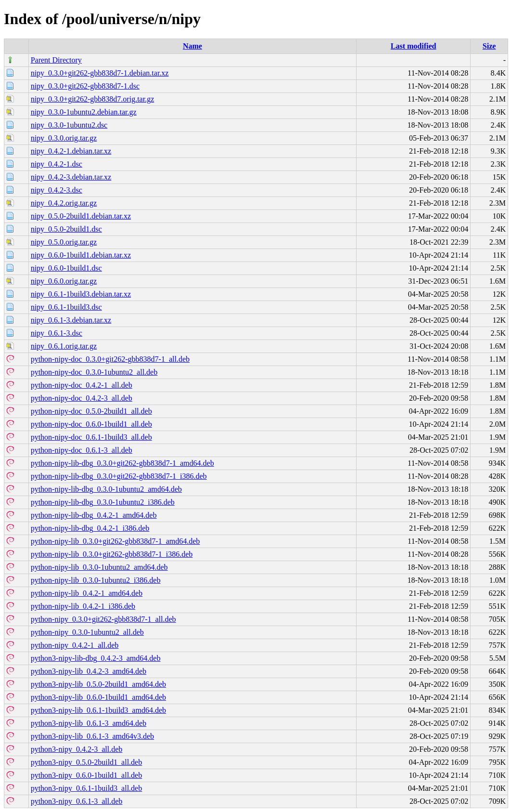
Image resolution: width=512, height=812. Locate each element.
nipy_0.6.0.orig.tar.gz (64, 281)
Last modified (414, 46)
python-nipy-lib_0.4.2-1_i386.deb (83, 606)
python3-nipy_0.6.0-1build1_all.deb (87, 775)
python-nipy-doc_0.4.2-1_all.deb (82, 385)
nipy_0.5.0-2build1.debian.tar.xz (81, 216)
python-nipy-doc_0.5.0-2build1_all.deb (91, 411)
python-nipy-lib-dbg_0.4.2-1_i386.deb (90, 528)
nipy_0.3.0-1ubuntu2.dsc (69, 125)
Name (192, 46)
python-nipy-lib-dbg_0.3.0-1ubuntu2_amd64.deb (106, 489)
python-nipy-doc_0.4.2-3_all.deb (82, 398)
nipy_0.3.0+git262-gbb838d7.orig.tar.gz (93, 99)
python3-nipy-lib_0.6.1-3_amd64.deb (89, 723)
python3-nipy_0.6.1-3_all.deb (77, 801)
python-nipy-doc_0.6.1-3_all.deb (82, 450)
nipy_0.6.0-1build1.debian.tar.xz (81, 255)
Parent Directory (56, 60)
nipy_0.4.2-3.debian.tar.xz (71, 177)
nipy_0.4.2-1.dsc (57, 164)
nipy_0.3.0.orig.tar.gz (64, 138)
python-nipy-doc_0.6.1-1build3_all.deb (91, 437)
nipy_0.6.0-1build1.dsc (66, 268)
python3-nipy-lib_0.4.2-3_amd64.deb (89, 671)
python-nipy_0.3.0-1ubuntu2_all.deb (87, 632)
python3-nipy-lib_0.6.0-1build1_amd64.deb (98, 697)
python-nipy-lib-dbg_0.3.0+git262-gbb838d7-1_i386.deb (119, 476)
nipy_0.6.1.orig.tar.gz (64, 346)
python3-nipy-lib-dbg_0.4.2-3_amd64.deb (96, 658)
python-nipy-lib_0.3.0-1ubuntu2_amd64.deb (99, 567)
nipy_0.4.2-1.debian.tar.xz (71, 151)
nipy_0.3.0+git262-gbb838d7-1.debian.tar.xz (100, 73)
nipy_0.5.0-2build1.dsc (66, 229)
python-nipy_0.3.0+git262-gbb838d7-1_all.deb (103, 619)
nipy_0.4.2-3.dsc (57, 190)
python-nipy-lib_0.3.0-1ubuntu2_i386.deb (96, 580)
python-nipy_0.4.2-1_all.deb (75, 645)
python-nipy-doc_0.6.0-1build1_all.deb (91, 424)
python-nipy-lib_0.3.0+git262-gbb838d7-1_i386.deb (112, 554)
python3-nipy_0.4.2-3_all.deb (77, 749)
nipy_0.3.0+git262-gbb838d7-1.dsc (85, 86)
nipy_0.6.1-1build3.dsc (66, 307)
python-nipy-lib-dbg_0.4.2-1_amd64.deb (94, 515)
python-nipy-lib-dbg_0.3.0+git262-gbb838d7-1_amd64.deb (122, 463)
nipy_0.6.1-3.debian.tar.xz (71, 320)
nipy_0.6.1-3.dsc (57, 333)
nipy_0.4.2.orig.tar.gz (64, 203)
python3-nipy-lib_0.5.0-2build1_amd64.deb (98, 684)
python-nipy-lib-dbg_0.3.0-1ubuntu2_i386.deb (103, 502)
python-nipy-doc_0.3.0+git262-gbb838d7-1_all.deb (110, 359)
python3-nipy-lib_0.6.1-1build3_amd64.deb (98, 710)
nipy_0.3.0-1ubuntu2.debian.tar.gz (84, 112)
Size (489, 46)
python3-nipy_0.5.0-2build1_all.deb (87, 762)
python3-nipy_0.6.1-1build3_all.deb (87, 788)
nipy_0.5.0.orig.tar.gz (64, 242)
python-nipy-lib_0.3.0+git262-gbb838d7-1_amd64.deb (115, 541)
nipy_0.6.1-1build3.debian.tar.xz (81, 294)
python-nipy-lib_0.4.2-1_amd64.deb (87, 593)
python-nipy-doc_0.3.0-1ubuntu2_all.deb (94, 372)
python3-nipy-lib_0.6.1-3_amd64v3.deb (92, 736)
